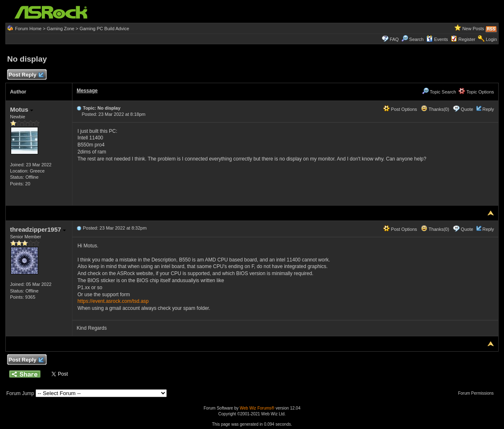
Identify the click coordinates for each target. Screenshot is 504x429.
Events (437, 39)
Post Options (400, 109)
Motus (21, 109)
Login (491, 39)
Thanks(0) (435, 109)
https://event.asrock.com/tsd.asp (113, 301)
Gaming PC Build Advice (104, 29)
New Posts (473, 29)
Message (87, 91)
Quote (467, 109)
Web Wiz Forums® (257, 408)
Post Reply (26, 75)
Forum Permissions (478, 393)
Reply (488, 109)
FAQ (394, 39)
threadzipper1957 (38, 229)
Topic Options (476, 92)
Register (467, 39)
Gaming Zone (61, 29)
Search (416, 39)
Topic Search (439, 92)
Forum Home (28, 29)
